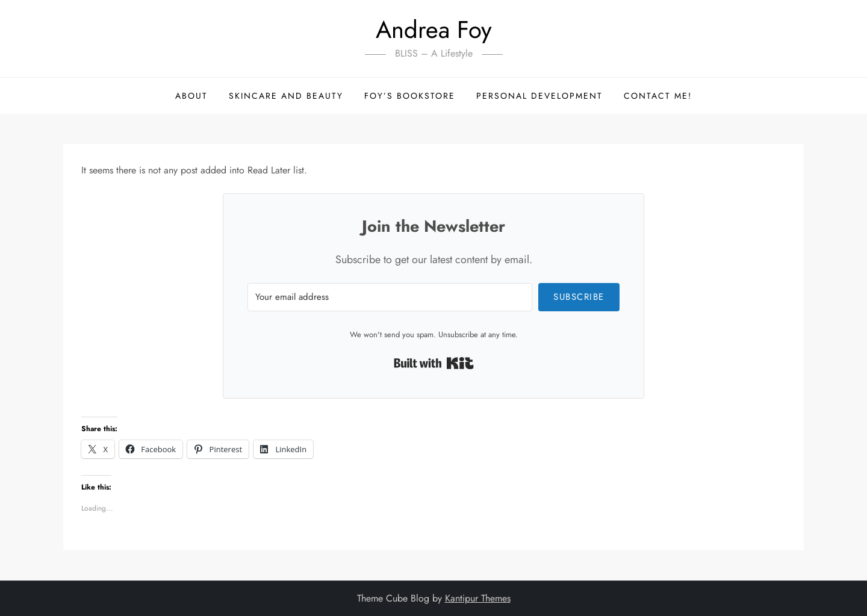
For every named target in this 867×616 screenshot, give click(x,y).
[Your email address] (390, 297)
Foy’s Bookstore (410, 96)
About (191, 96)
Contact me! (658, 96)
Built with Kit (434, 363)
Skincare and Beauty (286, 96)
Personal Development (539, 96)
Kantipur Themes (478, 598)
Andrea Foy (434, 30)
